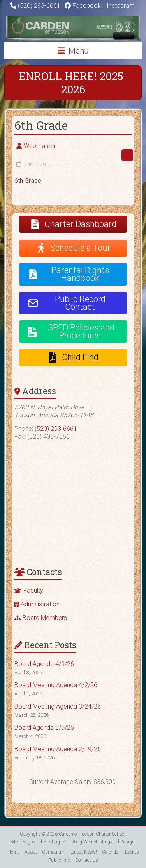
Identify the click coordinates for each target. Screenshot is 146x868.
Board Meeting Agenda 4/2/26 (56, 685)
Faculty (33, 590)
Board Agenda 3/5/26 (44, 728)
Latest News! (84, 852)
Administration (40, 604)
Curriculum (54, 852)
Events (132, 852)
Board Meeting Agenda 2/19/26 (58, 749)
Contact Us (87, 860)
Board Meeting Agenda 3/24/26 (58, 706)
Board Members (45, 618)
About (31, 852)
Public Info (59, 860)
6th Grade (28, 181)
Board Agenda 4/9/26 (44, 664)
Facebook (83, 6)
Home (13, 852)
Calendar (111, 852)
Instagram (120, 6)
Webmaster (40, 146)
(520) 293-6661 (39, 6)
